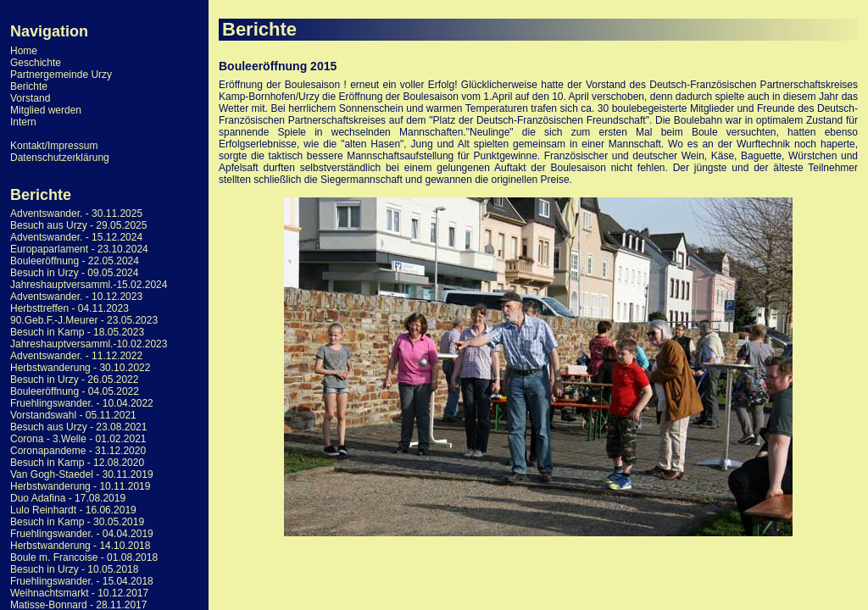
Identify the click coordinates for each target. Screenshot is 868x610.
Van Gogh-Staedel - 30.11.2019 (82, 474)
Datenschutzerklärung (60, 158)
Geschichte (36, 63)
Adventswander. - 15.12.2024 (76, 237)
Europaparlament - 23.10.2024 (79, 249)
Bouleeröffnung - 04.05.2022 (75, 391)
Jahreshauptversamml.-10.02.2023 (89, 344)
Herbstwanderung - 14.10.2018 (80, 546)
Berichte (29, 86)
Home (24, 51)
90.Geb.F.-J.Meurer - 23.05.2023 (84, 320)
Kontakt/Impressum (54, 146)
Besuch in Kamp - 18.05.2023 (77, 332)
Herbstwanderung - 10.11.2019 (80, 486)
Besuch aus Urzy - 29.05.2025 (78, 225)
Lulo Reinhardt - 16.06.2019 (73, 510)
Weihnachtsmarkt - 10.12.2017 (79, 593)
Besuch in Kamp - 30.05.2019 (77, 522)
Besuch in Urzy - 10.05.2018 (74, 569)
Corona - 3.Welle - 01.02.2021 (78, 439)
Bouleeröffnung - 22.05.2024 (75, 261)
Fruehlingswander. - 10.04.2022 (82, 403)
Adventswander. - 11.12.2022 (76, 356)
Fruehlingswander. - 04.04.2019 (82, 534)
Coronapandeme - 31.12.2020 (78, 451)
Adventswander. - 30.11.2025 (76, 213)
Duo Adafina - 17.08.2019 (68, 498)
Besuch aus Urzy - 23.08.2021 (78, 427)
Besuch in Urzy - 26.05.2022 (74, 380)
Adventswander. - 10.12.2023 (76, 297)
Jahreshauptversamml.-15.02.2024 (89, 285)
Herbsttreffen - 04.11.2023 (70, 308)
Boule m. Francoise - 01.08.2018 (84, 557)
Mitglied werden (46, 110)
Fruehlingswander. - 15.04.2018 (82, 581)
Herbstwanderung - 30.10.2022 (80, 368)
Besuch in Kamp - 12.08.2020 (77, 463)
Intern (23, 122)
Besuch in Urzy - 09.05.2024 (74, 273)
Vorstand (30, 98)
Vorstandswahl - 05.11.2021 (73, 415)
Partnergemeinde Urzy (61, 75)
